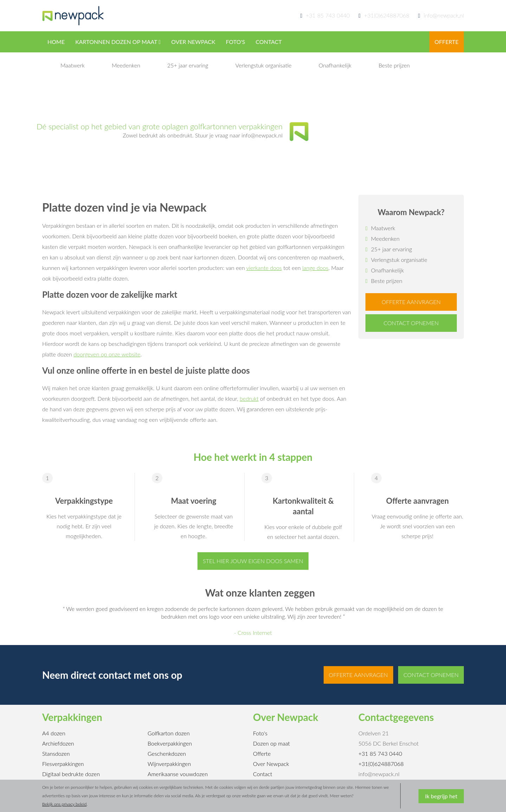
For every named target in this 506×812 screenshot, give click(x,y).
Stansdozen (56, 753)
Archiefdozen (58, 743)
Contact (263, 774)
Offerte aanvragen (411, 302)
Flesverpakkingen (63, 764)
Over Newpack (271, 764)
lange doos (315, 268)
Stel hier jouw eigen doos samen (253, 561)
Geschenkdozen (167, 753)
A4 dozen (54, 733)
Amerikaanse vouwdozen (178, 774)
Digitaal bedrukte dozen (71, 774)
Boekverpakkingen (170, 743)
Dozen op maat (271, 743)
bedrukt (249, 398)
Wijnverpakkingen (169, 764)
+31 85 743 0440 (328, 15)
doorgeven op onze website (107, 354)
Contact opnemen (411, 323)
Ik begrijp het (441, 796)
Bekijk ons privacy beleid (64, 804)
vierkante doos (264, 268)
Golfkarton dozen (169, 733)
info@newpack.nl (441, 15)
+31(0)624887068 (387, 15)
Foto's (260, 733)
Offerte (262, 753)
